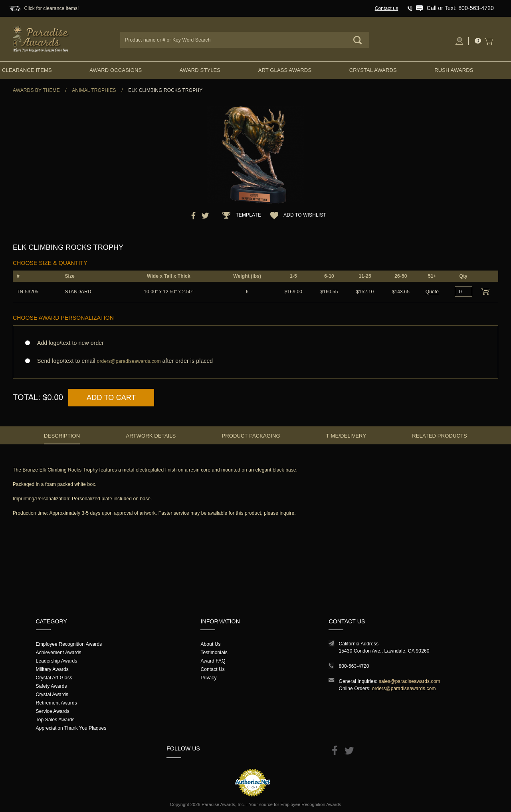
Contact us (387, 8)
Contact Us (213, 669)
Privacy (208, 678)
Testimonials (214, 653)
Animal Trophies (94, 90)
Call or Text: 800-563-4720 (460, 8)
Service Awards (53, 711)
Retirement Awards (56, 703)
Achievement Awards (59, 653)
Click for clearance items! (51, 8)
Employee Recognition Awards (69, 644)
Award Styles (200, 70)
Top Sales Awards (55, 720)
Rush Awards (454, 70)
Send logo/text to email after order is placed (255, 361)
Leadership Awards (57, 661)
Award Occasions (116, 70)
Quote (432, 292)
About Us (210, 644)
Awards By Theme (36, 90)
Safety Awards (51, 686)
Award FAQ (213, 661)
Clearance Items (27, 70)
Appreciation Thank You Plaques (71, 728)
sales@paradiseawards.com (410, 681)
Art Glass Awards (285, 70)
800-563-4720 (354, 666)
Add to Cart (111, 398)
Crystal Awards (373, 70)
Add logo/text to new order (68, 343)
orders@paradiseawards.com (404, 689)
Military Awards (52, 669)
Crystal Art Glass (54, 678)
